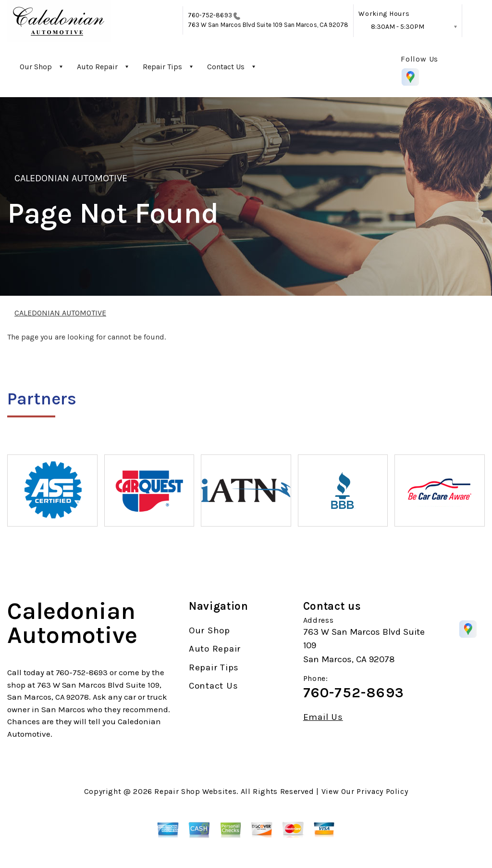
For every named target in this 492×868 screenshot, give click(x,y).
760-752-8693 (210, 15)
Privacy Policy (382, 791)
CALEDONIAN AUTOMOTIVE (71, 178)
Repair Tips (162, 67)
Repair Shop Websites (195, 791)
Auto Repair (97, 67)
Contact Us (226, 67)
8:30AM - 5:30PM (398, 27)
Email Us (323, 717)
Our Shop (36, 67)
